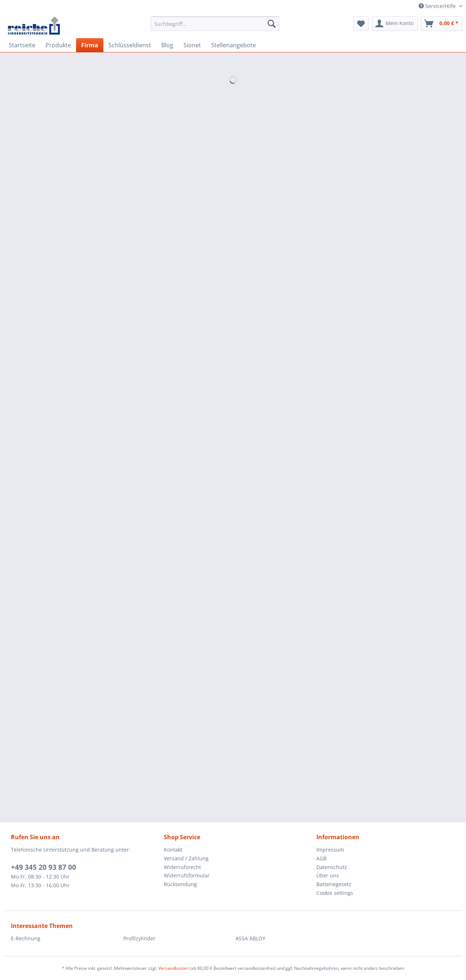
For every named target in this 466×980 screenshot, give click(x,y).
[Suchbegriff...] (215, 24)
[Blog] (167, 45)
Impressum (330, 850)
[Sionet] (192, 45)
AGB (321, 858)
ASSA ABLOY (250, 938)
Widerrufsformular (187, 875)
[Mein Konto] (395, 24)
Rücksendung (180, 884)
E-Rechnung (26, 938)
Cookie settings (335, 893)
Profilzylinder (139, 938)
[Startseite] (22, 45)
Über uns (328, 875)
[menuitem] (215, 27)
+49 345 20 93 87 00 (44, 867)
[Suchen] (272, 24)
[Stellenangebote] (234, 45)
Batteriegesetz (334, 884)
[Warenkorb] (442, 24)
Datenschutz (332, 867)
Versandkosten (173, 968)
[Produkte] (58, 45)
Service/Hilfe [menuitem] (438, 6)
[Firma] (90, 45)
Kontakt (173, 850)
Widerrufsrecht (182, 867)
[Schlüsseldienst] (130, 45)
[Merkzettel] (361, 24)
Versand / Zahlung (186, 858)
